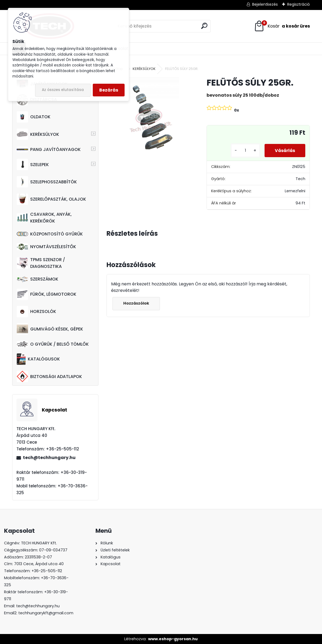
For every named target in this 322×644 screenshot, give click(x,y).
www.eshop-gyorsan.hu (173, 639)
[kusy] (244, 151)
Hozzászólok (136, 303)
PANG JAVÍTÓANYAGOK (49, 149)
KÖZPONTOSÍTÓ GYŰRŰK (50, 234)
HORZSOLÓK (36, 312)
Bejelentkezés (265, 4)
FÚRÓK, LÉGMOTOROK (47, 294)
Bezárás (109, 90)
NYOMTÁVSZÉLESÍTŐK (46, 247)
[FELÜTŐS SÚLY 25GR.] (148, 118)
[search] (204, 26)
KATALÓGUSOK (38, 359)
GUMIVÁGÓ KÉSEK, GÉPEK (50, 329)
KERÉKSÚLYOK (38, 134)
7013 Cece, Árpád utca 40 (39, 564)
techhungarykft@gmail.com (46, 613)
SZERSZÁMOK (37, 279)
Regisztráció (299, 4)
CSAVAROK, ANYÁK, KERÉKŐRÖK (44, 218)
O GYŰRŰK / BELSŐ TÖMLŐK (53, 344)
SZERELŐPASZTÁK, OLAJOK (51, 199)
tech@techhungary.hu (49, 458)
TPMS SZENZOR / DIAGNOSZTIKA (41, 263)
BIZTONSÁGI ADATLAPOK (49, 376)
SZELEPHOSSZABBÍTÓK (47, 182)
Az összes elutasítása (63, 90)
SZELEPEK (33, 164)
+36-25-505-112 (47, 571)
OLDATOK (34, 117)
